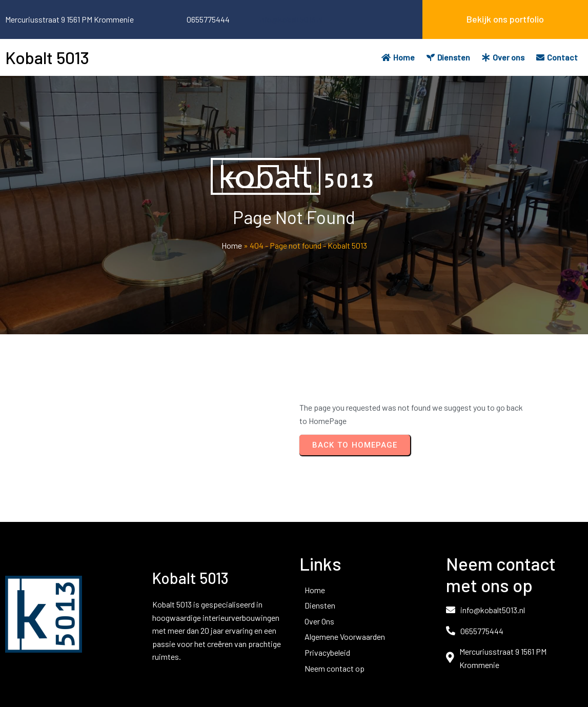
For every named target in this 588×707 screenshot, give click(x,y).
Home (232, 245)
